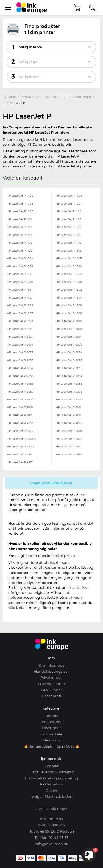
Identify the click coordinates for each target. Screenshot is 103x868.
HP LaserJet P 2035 (20, 360)
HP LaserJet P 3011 (68, 407)
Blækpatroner (52, 722)
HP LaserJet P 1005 (69, 196)
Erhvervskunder (51, 684)
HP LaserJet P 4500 (20, 446)
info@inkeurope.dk (51, 844)
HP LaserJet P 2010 (69, 321)
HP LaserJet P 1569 (20, 282)
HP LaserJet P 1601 (20, 290)
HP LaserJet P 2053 (20, 376)
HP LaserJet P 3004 (20, 399)
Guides (52, 790)
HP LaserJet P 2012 (69, 329)
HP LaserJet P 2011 (20, 329)
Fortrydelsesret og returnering (51, 778)
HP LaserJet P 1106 (20, 235)
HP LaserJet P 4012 (20, 423)
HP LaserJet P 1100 (69, 211)
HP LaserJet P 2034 (69, 352)
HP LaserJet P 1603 (20, 298)
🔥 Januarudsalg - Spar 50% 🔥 (52, 746)
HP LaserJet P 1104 (69, 227)
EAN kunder (51, 690)
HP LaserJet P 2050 (69, 368)
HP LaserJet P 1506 (20, 266)
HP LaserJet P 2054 (69, 376)
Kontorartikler (51, 734)
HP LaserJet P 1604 (69, 298)
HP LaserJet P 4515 (20, 454)
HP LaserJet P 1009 (20, 211)
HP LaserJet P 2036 (69, 360)
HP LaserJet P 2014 (69, 337)
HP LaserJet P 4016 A (21, 439)
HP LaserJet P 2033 (20, 352)
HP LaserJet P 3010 (20, 407)
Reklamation (51, 784)
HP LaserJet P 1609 (20, 321)
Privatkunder (52, 677)
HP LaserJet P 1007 (69, 204)
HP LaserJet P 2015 (20, 345)
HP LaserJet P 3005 (69, 399)
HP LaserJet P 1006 (20, 204)
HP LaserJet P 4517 (20, 462)
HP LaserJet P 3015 (20, 415)
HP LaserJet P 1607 (20, 313)
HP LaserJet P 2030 (69, 345)
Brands (52, 716)
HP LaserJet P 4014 (20, 431)
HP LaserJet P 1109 (69, 243)
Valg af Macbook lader (51, 796)
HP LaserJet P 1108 (20, 243)
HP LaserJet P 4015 (69, 431)
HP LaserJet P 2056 (69, 384)
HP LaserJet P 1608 (69, 313)
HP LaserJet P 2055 (20, 384)
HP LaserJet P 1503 (69, 251)
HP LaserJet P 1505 (69, 258)
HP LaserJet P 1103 (20, 227)
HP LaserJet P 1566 (69, 266)
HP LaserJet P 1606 (69, 305)
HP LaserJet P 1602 (69, 290)
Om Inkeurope (51, 665)
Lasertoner (51, 728)
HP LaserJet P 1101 (19, 219)
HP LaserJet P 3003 (69, 392)
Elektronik (52, 740)
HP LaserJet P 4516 (69, 454)
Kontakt (51, 766)
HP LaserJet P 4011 (69, 415)
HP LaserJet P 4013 (69, 423)
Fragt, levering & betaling (51, 772)
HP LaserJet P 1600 (69, 282)
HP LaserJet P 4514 (69, 446)
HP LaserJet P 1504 (20, 258)
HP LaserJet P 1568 (69, 274)
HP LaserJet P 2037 (20, 368)
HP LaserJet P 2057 (20, 392)
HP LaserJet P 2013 (20, 337)
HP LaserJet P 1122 (20, 251)
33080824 (56, 825)
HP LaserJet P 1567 (20, 274)
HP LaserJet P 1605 (20, 305)
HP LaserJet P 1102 (69, 219)
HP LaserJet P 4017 (69, 439)
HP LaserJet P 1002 (20, 196)
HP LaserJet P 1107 (69, 235)
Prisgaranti (51, 696)
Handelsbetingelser (51, 671)
